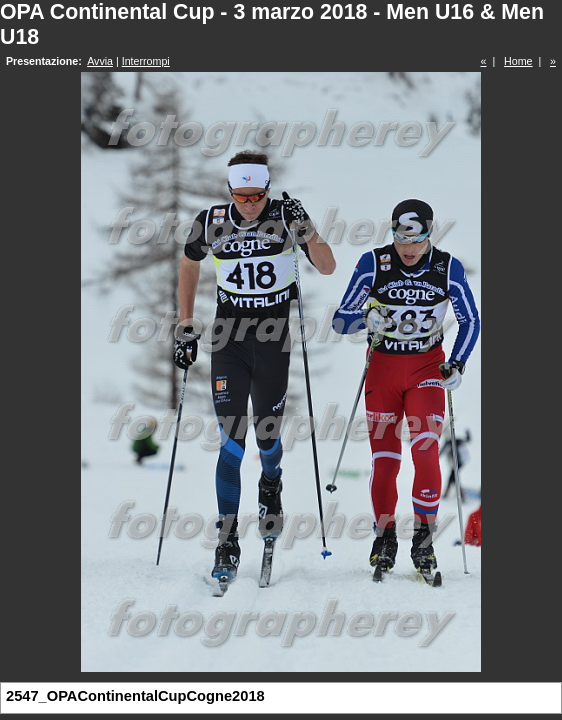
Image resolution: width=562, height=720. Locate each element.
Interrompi (146, 61)
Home (518, 61)
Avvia (100, 61)
